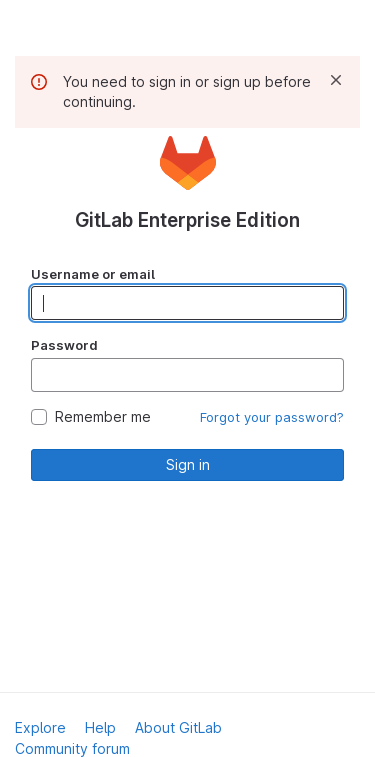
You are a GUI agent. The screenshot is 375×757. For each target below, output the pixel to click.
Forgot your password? (272, 417)
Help (100, 727)
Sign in (188, 464)
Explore (40, 727)
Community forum (72, 748)
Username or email (93, 274)
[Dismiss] (336, 80)
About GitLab (178, 727)
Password (64, 345)
